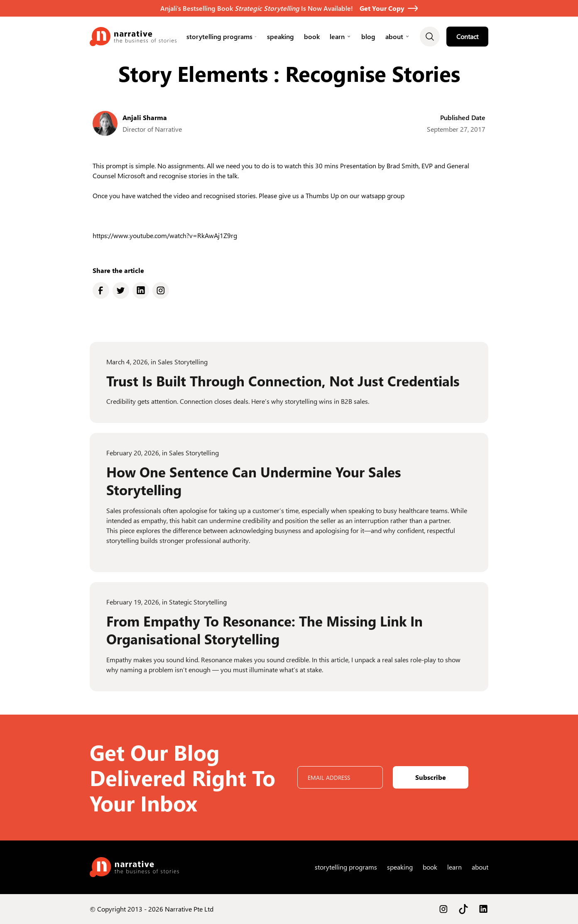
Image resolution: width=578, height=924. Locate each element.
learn (337, 36)
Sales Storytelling (183, 368)
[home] (133, 37)
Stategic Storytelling (198, 608)
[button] (222, 37)
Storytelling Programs (219, 36)
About (394, 36)
